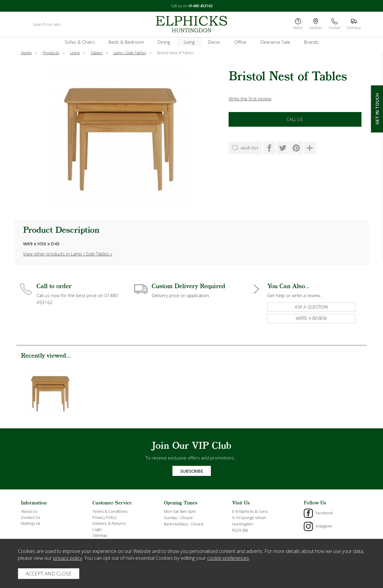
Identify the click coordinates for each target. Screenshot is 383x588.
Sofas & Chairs (80, 42)
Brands (311, 42)
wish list (250, 148)
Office (240, 42)
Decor (214, 42)
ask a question (311, 307)
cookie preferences (228, 558)
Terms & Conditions (110, 511)
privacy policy (68, 558)
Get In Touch (377, 109)
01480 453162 (200, 6)
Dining (164, 42)
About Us (29, 511)
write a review (311, 318)
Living (189, 42)
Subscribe (192, 471)
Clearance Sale (275, 42)
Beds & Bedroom (126, 42)
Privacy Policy (104, 517)
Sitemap (100, 535)
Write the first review (250, 99)
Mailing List (31, 523)
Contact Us (31, 517)
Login (97, 529)
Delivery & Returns (109, 523)
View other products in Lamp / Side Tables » (68, 254)
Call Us (295, 119)
